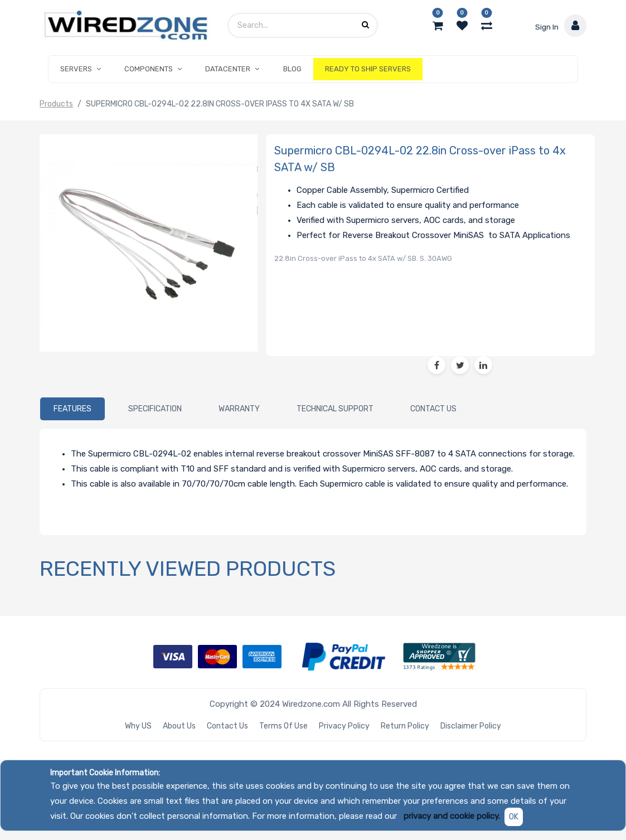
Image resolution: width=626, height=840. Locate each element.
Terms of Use (283, 726)
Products (56, 104)
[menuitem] (292, 69)
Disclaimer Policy (471, 726)
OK (514, 817)
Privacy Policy (344, 726)
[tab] (72, 409)
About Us (179, 726)
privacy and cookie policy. (452, 816)
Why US (138, 726)
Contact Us (227, 726)
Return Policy (405, 726)
